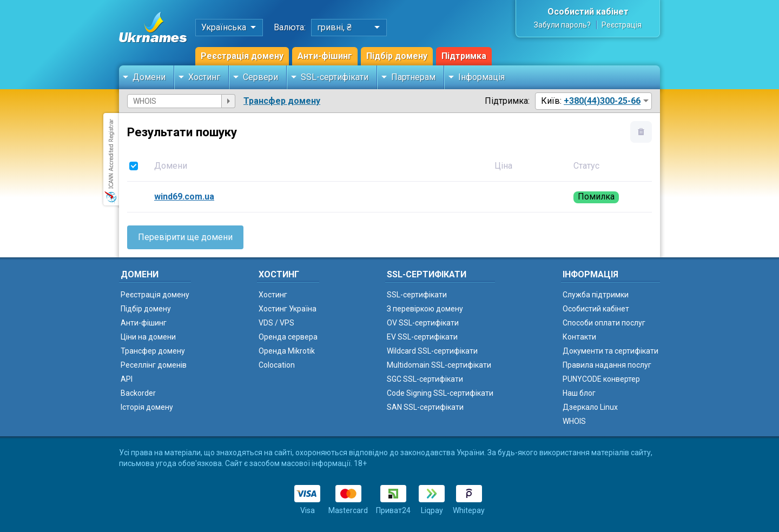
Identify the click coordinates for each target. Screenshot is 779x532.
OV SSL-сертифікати (423, 323)
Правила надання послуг (607, 365)
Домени (149, 77)
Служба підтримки (596, 295)
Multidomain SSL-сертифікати (439, 365)
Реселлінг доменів (154, 365)
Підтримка (464, 56)
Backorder (138, 393)
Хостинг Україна (288, 309)
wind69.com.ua (184, 197)
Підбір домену (397, 56)
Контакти (579, 337)
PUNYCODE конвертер (601, 379)
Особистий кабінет (588, 12)
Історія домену (147, 407)
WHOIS (574, 421)
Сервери (260, 77)
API (127, 379)
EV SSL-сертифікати (422, 337)
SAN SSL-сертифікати (425, 407)
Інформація (481, 77)
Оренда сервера (288, 337)
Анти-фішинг (325, 56)
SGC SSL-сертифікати (425, 379)
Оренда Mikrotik (287, 351)
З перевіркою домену (425, 309)
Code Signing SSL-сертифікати (440, 393)
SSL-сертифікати (335, 77)
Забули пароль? (562, 25)
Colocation (277, 365)
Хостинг (204, 77)
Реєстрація (622, 25)
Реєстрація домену (242, 56)
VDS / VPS (276, 323)
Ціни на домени (148, 337)
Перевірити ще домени (185, 237)
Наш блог (579, 393)
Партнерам (413, 77)
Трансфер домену (282, 101)
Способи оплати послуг (604, 323)
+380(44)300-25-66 (602, 101)
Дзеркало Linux (590, 407)
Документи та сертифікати (610, 351)
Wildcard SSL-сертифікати (432, 351)
